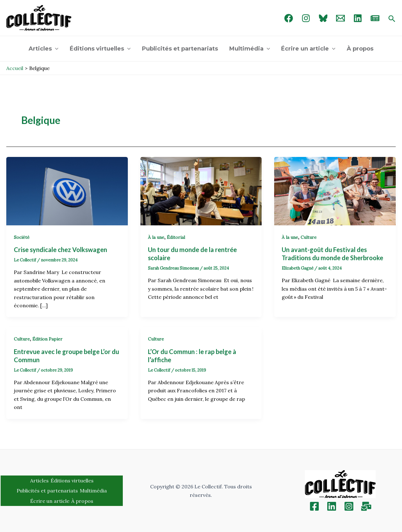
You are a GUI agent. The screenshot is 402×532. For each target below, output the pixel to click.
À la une (156, 237)
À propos (360, 49)
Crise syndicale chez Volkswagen (62, 250)
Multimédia (250, 49)
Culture (309, 237)
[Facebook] (289, 18)
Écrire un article (308, 49)
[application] (55, 49)
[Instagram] (306, 18)
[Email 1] (340, 18)
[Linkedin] (332, 506)
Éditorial (176, 237)
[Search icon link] (392, 19)
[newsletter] (375, 18)
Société (22, 237)
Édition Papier (47, 339)
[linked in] (358, 18)
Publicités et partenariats (180, 49)
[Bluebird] (323, 18)
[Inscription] (366, 506)
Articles (43, 49)
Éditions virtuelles (100, 49)
